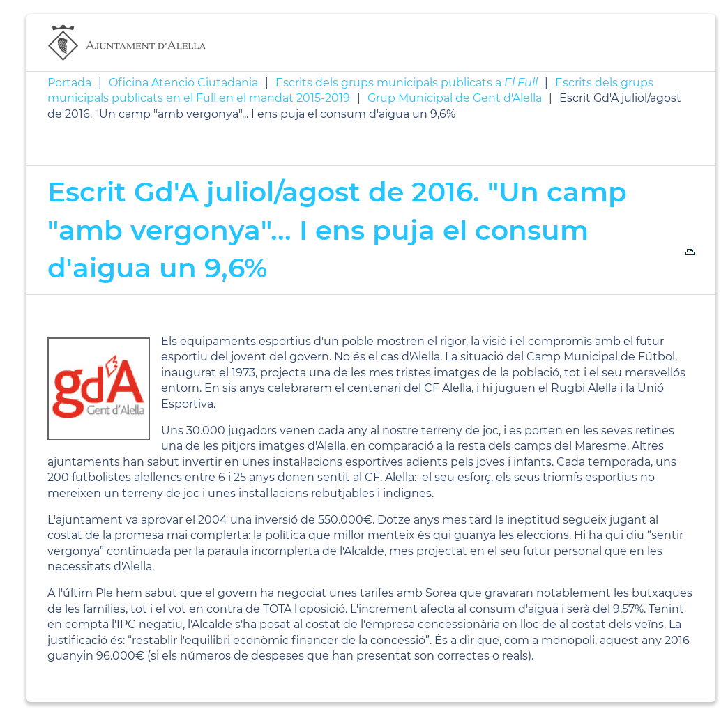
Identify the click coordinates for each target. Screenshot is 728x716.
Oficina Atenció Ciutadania (183, 83)
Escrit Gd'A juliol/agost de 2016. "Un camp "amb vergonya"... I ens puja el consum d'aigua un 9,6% (337, 230)
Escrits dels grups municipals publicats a (407, 83)
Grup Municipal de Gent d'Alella (455, 98)
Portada (69, 83)
